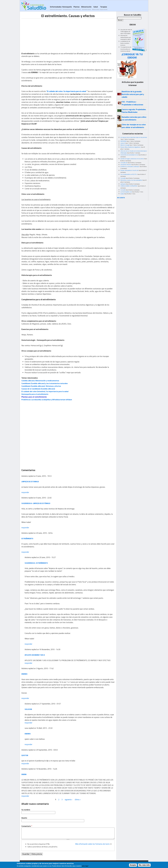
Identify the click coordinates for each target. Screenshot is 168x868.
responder (25, 492)
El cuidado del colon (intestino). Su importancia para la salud (45, 391)
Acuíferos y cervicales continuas (130, 166)
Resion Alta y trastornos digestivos (131, 147)
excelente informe (126, 165)
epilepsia (123, 184)
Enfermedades (56, 8)
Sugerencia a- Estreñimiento (36, 563)
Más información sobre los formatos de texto (92, 844)
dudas (122, 194)
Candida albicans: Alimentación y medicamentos (40, 381)
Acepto (133, 865)
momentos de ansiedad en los (129, 155)
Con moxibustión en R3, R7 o (129, 174)
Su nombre (26, 810)
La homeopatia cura (126, 192)
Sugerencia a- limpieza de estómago (36, 503)
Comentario (27, 826)
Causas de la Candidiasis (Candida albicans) (38, 389)
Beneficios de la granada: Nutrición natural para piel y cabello (133, 94)
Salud (96, 8)
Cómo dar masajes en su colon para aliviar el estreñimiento (134, 126)
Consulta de (124, 163)
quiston (25, 755)
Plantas (76, 8)
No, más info (144, 865)
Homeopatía (67, 8)
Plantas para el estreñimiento (34, 397)
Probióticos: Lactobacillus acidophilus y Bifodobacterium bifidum (47, 400)
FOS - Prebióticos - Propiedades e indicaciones (132, 103)
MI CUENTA (121, 198)
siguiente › (69, 800)
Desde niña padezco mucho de (129, 170)
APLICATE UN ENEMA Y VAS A (35, 655)
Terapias (103, 8)
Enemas (24, 674)
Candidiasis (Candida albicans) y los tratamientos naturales (45, 383)
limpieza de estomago (30, 482)
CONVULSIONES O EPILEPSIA (129, 186)
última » (78, 800)
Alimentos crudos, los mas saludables (131, 180)
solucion (28, 709)
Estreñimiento (27, 539)
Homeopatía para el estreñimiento (35, 394)
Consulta (123, 178)
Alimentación (86, 8)
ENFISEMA (123, 141)
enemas (28, 734)
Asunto (24, 818)
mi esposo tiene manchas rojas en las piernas (134, 137)
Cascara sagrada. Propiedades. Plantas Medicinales (134, 111)
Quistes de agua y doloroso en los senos (132, 159)
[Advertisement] (39, 34)
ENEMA (24, 774)
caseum (123, 143)
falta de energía (125, 145)
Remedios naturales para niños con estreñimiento (134, 118)
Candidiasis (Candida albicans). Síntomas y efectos (41, 386)
